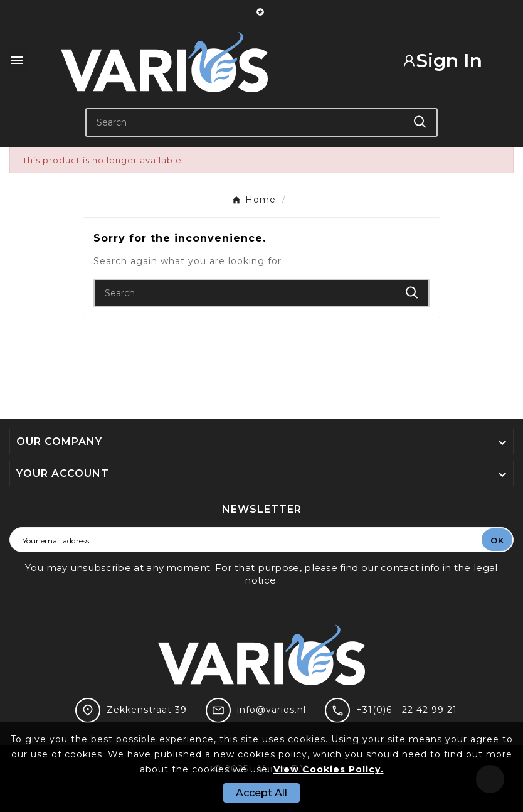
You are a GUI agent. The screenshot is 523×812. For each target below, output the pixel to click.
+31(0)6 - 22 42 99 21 (407, 710)
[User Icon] (452, 61)
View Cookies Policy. (329, 769)
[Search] (246, 122)
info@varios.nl (272, 710)
